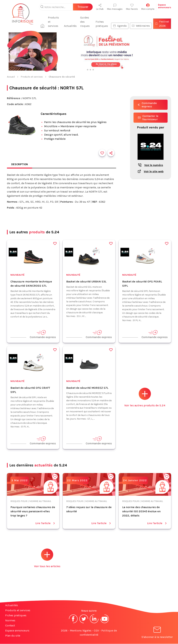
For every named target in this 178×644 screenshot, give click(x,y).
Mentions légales (81, 631)
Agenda (120, 26)
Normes (10, 621)
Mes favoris (132, 7)
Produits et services (56, 22)
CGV (96, 631)
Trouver (83, 7)
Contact (10, 626)
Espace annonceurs (17, 631)
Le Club (100, 7)
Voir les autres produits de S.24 (145, 398)
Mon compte (148, 7)
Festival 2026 (162, 24)
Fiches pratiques (102, 24)
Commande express (147, 105)
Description (20, 164)
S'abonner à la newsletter (157, 633)
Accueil (11, 77)
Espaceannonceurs (165, 6)
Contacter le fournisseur (148, 118)
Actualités (71, 26)
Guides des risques (86, 22)
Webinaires (141, 26)
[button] (9, 52)
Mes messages (115, 7)
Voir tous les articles (47, 558)
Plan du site (13, 636)
